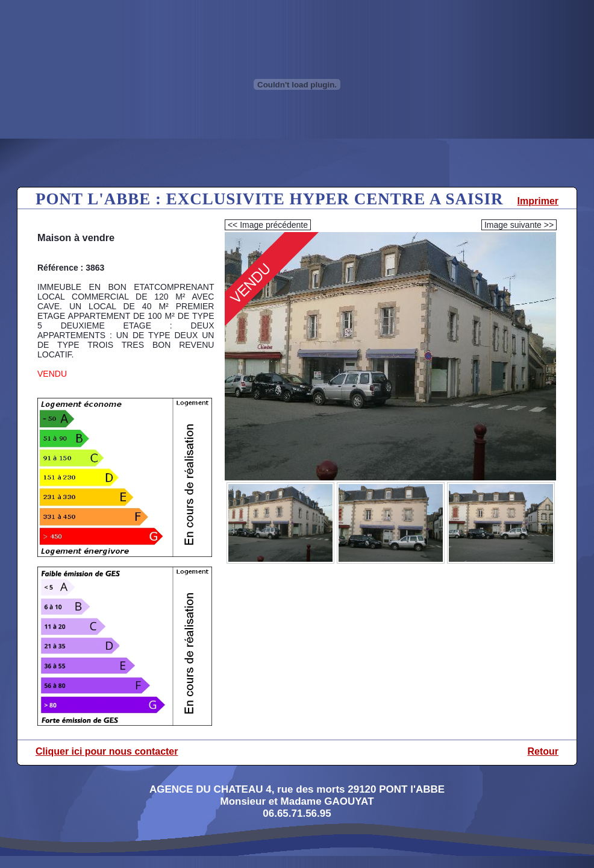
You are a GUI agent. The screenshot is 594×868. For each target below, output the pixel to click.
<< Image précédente (268, 225)
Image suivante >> (519, 225)
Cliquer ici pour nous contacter (107, 751)
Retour (543, 751)
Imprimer (538, 201)
